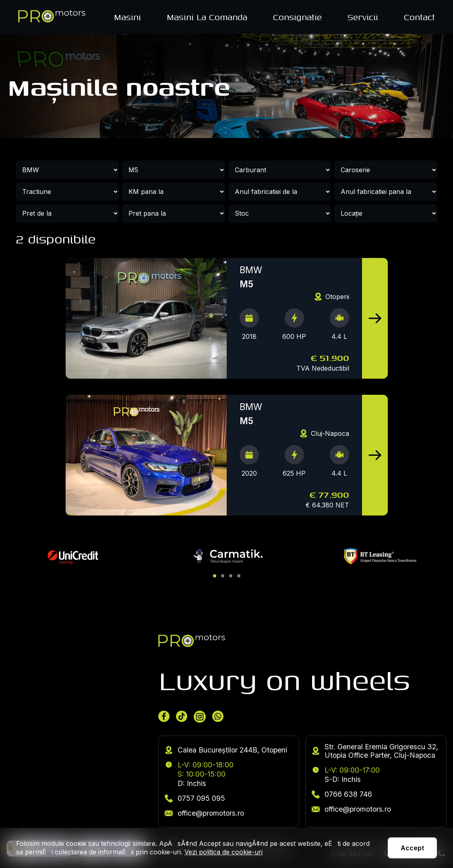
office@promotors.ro (204, 813)
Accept (412, 848)
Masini (127, 17)
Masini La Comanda (207, 17)
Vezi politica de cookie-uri (223, 852)
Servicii (363, 17)
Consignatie (297, 17)
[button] (215, 576)
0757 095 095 (195, 798)
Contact (419, 17)
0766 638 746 (342, 794)
